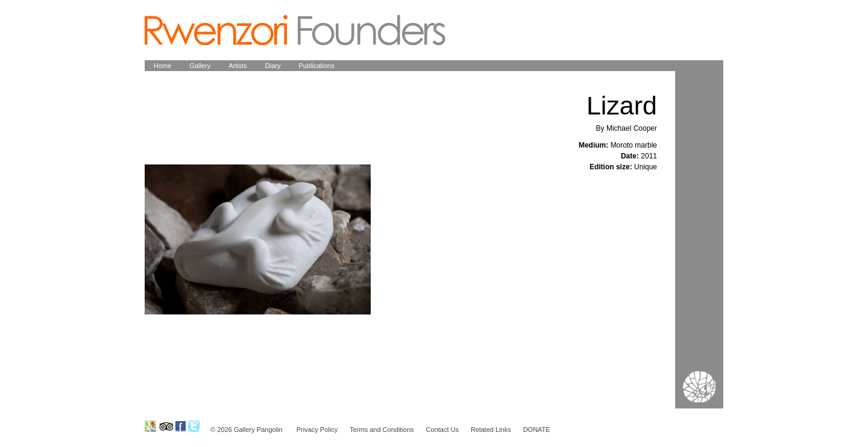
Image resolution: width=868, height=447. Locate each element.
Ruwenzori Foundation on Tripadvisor (165, 426)
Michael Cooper (632, 128)
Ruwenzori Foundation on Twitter (194, 426)
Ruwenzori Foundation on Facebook (181, 426)
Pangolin (295, 30)
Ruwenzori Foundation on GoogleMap (150, 426)
